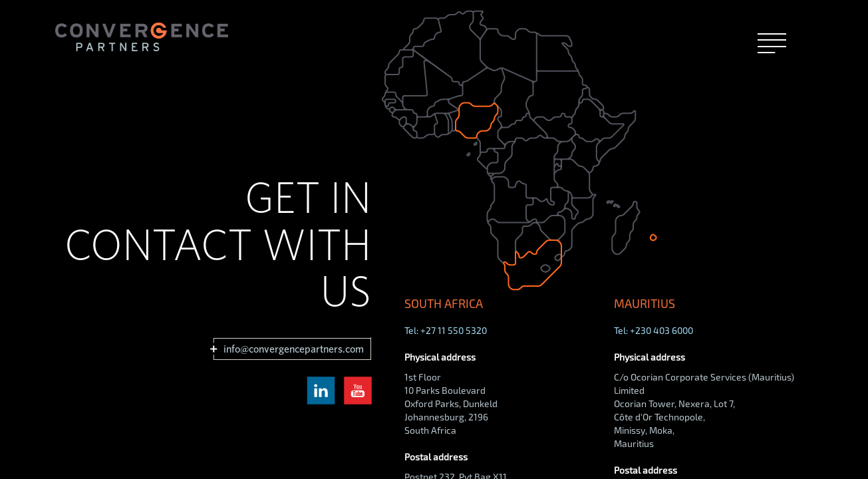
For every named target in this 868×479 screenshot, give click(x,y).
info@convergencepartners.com (293, 349)
